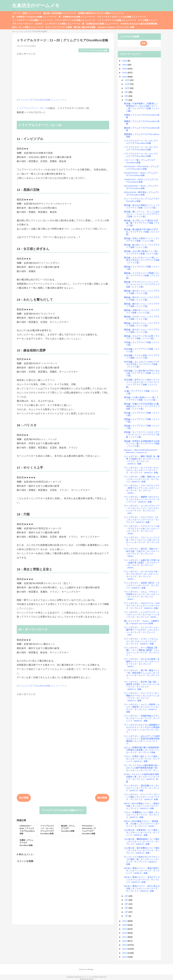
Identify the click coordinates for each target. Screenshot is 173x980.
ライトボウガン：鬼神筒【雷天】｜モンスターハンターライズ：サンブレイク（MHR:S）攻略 (142, 585)
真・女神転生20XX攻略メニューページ (100, 24)
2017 (125, 937)
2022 (125, 77)
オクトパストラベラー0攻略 (59, 27)
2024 (125, 69)
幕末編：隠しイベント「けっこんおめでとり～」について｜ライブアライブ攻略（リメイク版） (142, 214)
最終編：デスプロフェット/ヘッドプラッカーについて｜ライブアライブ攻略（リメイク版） (142, 284)
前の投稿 (102, 798)
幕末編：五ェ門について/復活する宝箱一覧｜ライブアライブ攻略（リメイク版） (142, 223)
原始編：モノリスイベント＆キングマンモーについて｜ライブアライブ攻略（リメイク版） (142, 435)
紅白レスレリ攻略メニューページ (28, 27)
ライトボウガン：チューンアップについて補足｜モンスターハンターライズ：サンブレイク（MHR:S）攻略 (142, 797)
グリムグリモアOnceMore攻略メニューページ (43, 100)
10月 (127, 88)
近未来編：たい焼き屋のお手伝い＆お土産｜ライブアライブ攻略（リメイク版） (142, 373)
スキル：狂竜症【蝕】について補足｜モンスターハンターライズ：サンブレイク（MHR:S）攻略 (142, 759)
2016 (125, 941)
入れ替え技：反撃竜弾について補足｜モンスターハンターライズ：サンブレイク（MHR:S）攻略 (142, 833)
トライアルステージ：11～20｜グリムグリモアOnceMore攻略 (141, 148)
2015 (125, 945)
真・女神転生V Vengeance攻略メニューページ (34, 17)
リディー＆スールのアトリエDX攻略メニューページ (121, 17)
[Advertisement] (63, 75)
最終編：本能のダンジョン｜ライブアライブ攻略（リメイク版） (142, 311)
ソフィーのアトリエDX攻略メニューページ (75, 20)
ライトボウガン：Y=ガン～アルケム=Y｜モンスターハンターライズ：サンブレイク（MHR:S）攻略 (141, 641)
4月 (127, 904)
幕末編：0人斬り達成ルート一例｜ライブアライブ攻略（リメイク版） (141, 399)
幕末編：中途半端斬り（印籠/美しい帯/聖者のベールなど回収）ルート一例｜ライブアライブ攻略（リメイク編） (142, 107)
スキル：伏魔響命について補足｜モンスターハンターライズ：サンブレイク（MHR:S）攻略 (142, 815)
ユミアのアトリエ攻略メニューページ (62, 24)
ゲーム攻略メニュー (147, 20)
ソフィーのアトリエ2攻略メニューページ (117, 20)
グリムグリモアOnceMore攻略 (94, 50)
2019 (125, 929)
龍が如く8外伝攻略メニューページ (60, 13)
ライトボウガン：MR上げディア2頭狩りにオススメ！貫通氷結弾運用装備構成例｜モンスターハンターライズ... (142, 740)
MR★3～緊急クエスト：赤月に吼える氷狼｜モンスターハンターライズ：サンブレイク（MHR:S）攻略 (142, 888)
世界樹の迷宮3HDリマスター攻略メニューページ (101, 13)
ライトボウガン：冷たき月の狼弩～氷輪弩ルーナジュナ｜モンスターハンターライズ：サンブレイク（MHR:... (142, 663)
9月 (127, 92)
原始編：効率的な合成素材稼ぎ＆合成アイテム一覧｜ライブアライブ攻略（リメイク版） (142, 444)
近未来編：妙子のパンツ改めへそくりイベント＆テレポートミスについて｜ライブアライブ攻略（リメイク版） (142, 383)
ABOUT (39, 24)
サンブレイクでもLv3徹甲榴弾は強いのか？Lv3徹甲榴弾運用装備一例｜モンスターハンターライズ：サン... (142, 768)
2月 (127, 912)
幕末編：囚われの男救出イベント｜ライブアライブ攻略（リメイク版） (142, 206)
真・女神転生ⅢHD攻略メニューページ (77, 17)
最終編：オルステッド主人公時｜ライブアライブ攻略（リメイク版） (142, 337)
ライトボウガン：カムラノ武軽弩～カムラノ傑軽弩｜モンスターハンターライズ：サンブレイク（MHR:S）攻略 (142, 708)
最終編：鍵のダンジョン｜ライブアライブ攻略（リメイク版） (142, 305)
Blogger (91, 969)
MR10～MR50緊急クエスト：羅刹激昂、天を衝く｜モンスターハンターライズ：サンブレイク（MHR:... (142, 824)
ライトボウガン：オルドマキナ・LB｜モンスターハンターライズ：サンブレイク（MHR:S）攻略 (142, 520)
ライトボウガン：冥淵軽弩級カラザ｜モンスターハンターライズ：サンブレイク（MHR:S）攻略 (142, 718)
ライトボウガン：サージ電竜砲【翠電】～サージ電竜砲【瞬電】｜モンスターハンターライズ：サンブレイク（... (142, 651)
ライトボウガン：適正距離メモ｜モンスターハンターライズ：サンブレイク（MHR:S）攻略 (142, 788)
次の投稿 (24, 798)
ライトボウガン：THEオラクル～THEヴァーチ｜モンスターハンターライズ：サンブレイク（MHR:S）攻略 (142, 606)
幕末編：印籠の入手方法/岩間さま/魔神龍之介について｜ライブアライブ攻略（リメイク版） (142, 406)
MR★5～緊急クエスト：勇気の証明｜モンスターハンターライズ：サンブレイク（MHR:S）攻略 (142, 871)
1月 (127, 916)
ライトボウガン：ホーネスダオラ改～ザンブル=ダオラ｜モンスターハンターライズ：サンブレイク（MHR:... (142, 575)
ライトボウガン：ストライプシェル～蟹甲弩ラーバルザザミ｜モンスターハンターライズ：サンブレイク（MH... (142, 631)
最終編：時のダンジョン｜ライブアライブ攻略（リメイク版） (142, 299)
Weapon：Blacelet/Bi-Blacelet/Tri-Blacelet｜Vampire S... (141, 451)
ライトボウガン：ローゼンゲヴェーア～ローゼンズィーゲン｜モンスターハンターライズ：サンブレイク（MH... (142, 509)
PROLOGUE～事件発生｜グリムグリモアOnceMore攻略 (141, 193)
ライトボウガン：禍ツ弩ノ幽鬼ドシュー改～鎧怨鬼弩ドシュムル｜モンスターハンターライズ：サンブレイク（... (142, 674)
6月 (127, 896)
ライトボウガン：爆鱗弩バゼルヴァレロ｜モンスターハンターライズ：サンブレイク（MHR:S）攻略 (142, 499)
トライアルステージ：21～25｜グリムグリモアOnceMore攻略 (141, 142)
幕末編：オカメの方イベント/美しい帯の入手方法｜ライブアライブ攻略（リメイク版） (142, 260)
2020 (125, 925)
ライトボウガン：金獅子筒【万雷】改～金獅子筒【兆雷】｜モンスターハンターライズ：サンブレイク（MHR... (142, 564)
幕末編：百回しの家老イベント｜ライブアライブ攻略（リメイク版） (142, 240)
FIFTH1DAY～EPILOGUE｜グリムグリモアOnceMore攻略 (141, 168)
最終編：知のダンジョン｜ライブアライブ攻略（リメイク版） (142, 292)
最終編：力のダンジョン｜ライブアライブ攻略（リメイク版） (142, 324)
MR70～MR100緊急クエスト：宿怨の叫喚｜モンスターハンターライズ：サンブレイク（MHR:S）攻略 (142, 806)
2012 (125, 957)
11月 (127, 84)
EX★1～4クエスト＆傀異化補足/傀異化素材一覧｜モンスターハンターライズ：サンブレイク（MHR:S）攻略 (142, 778)
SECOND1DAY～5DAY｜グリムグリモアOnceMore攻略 (141, 187)
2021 (125, 921)
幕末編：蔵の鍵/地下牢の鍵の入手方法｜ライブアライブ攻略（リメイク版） (142, 232)
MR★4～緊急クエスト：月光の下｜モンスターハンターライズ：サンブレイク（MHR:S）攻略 (142, 880)
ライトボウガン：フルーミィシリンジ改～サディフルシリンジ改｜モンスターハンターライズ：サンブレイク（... (142, 541)
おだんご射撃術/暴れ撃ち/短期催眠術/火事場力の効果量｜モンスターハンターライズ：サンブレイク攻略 (142, 750)
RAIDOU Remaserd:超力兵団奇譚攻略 (139, 24)
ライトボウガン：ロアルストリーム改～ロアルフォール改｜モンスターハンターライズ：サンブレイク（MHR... (142, 530)
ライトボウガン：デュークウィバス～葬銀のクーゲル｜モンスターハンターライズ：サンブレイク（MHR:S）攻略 (142, 697)
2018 (125, 933)
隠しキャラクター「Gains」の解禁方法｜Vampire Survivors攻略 (142, 622)
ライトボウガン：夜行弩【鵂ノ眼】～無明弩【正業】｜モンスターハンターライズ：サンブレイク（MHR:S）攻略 (142, 686)
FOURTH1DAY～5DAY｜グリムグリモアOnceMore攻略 (141, 174)
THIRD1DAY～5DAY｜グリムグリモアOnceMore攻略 (141, 181)
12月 (127, 80)
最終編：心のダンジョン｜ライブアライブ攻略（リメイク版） (142, 318)
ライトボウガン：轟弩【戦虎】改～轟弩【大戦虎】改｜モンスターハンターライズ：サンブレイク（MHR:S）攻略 (142, 460)
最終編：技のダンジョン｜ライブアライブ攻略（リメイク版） (142, 331)
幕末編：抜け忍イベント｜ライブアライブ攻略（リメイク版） (142, 246)
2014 (125, 949)
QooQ (91, 979)
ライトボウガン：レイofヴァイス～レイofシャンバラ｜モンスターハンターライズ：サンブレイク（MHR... (142, 615)
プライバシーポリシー (23, 24)
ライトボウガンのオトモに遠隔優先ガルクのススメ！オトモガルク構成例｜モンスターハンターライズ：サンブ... (142, 729)
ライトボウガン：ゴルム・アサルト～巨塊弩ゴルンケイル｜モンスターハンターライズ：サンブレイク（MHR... (142, 595)
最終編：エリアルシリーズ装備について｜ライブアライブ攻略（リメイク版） (142, 276)
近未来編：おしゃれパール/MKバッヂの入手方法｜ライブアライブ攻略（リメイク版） (142, 364)
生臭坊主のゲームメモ (36, 5)
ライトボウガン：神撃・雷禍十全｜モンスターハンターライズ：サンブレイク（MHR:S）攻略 (142, 479)
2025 (125, 65)
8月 (127, 96)
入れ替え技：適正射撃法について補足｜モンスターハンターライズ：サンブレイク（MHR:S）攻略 (142, 850)
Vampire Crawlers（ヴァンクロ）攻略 (116, 27)
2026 (125, 61)
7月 (127, 100)
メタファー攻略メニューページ (27, 13)
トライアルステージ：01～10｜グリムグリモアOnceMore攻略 (141, 155)
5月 (127, 900)
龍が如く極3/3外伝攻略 (85, 27)
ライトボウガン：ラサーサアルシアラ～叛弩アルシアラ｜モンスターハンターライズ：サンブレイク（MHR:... (142, 489)
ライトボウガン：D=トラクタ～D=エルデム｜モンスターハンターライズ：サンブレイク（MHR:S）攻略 (141, 470)
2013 (125, 953)
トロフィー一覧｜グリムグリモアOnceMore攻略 (140, 161)
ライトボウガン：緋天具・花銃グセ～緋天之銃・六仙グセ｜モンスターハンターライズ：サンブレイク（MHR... (142, 552)
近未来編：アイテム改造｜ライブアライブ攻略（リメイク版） (142, 357)
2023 (125, 73)
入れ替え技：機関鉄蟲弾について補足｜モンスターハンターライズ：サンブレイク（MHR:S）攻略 (142, 842)
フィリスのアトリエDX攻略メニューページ (32, 20)
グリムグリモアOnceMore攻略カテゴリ (63, 810)
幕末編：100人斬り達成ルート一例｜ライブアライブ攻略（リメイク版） (142, 252)
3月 (127, 908)
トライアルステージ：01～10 (32, 108)
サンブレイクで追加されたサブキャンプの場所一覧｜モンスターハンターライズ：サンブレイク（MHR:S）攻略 (142, 861)
